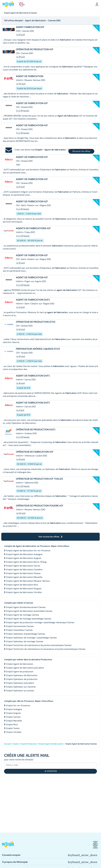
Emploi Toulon (13, 728)
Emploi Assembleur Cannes (19, 630)
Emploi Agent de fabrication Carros (23, 566)
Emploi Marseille (14, 721)
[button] (97, 4)
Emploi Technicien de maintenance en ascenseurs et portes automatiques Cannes (46, 649)
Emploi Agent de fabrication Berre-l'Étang (26, 562)
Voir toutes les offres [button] (50, 537)
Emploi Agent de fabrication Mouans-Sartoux (28, 581)
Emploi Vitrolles (14, 732)
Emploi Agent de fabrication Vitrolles (24, 592)
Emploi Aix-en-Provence (18, 705)
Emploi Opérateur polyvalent (20, 683)
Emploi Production (29, 744)
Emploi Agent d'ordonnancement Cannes (26, 607)
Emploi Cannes (13, 717)
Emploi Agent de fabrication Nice (22, 585)
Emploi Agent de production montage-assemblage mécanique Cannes (40, 622)
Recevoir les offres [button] (81, 151)
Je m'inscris (51, 771)
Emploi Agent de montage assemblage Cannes (29, 619)
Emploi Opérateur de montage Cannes (25, 641)
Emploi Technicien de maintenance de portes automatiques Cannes (39, 645)
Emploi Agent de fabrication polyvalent (25, 668)
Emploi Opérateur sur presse (20, 691)
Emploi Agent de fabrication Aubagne (24, 554)
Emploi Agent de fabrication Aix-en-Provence (28, 551)
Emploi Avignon (14, 713)
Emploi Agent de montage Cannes (23, 615)
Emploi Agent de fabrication (20, 664)
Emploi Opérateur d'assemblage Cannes (26, 634)
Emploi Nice (12, 724)
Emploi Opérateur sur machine (21, 687)
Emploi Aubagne (14, 709)
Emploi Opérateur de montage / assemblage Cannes (31, 638)
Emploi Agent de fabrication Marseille (24, 577)
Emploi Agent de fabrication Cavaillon (24, 570)
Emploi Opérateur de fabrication (22, 675)
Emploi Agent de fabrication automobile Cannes (29, 611)
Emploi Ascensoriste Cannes (20, 626)
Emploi (16, 744)
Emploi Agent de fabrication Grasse (23, 573)
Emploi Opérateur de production (22, 679)
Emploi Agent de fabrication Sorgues (24, 589)
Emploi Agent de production (20, 672)
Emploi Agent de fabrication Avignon (24, 558)
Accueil (7, 744)
